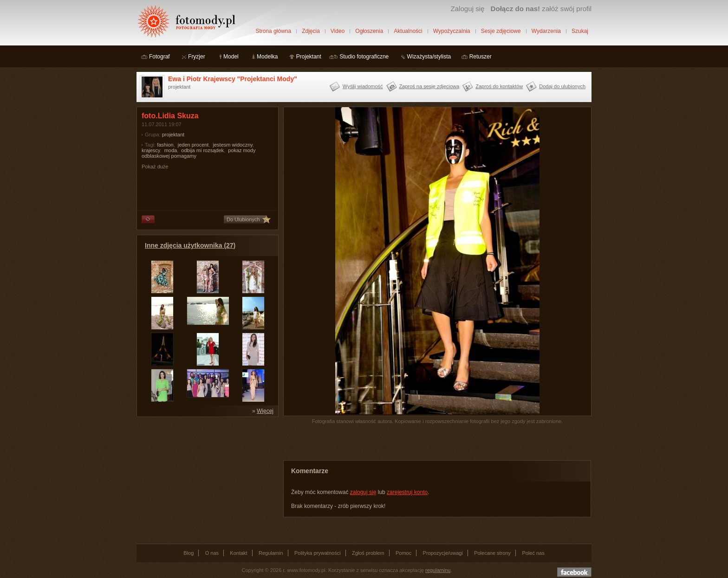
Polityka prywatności (318, 553)
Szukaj (580, 31)
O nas (212, 553)
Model (231, 57)
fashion (165, 145)
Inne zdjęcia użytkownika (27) (190, 245)
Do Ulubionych (243, 219)
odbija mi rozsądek (202, 150)
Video (338, 31)
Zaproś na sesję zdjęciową (429, 86)
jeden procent (193, 145)
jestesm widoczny (233, 145)
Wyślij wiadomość (363, 86)
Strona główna (273, 31)
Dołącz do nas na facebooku (574, 572)
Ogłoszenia (369, 31)
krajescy (151, 150)
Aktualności (408, 31)
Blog (188, 553)
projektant (173, 135)
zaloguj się (363, 492)
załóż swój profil (541, 9)
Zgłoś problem (368, 553)
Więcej (265, 411)
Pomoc (403, 553)
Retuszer (481, 57)
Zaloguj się (467, 9)
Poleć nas (533, 553)
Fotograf (159, 57)
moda (171, 150)
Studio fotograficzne (364, 57)
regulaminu (438, 570)
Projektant (309, 57)
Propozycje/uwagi (443, 553)
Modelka (267, 57)
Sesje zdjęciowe (501, 31)
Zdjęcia (311, 31)
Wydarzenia (546, 31)
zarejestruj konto (407, 492)
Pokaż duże (155, 167)
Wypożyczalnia (452, 31)
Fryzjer (197, 57)
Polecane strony (492, 553)
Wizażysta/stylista (429, 57)
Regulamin (271, 553)
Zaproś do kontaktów (499, 86)
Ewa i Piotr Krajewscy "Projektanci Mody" (233, 79)
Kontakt (238, 553)
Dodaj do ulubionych (562, 86)
